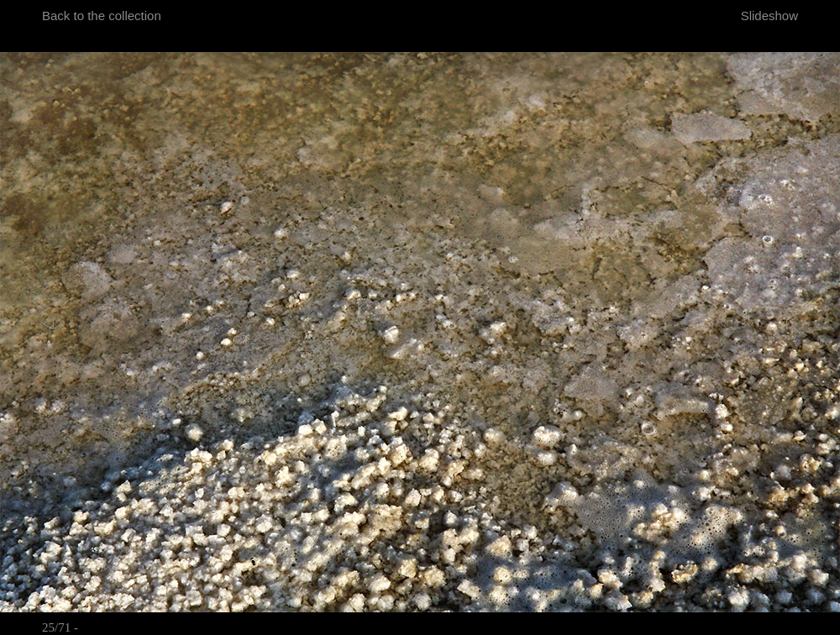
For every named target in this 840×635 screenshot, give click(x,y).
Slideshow (769, 16)
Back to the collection (102, 16)
